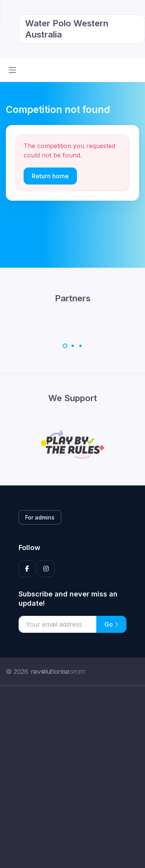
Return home (50, 176)
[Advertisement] (72, 777)
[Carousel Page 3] (80, 346)
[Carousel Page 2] (73, 346)
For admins (40, 517)
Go (111, 624)
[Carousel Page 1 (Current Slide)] (65, 346)
